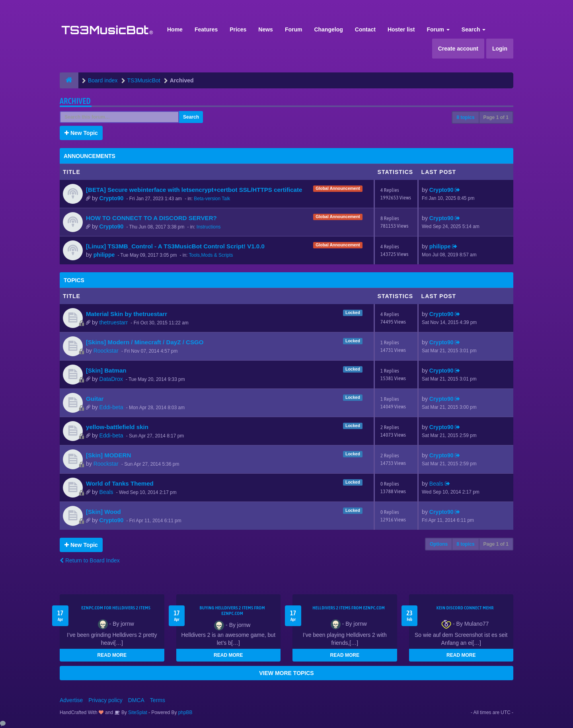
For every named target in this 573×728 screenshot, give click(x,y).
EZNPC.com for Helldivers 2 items (116, 608)
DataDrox (111, 379)
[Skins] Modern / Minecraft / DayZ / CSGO (145, 342)
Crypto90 (112, 198)
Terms (158, 700)
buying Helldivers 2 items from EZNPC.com (232, 611)
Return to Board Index (90, 560)
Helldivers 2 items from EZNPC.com (349, 608)
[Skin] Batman (106, 370)
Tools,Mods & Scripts (211, 255)
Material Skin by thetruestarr (127, 314)
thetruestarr (114, 322)
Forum (294, 29)
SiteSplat (137, 712)
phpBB (185, 712)
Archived (75, 101)
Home (175, 29)
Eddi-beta (111, 407)
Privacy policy (105, 700)
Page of (496, 117)
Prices (238, 29)
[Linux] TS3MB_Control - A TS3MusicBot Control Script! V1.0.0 (175, 246)
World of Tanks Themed (120, 483)
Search (474, 29)
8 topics (465, 117)
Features (206, 29)
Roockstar (106, 351)
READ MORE (112, 655)
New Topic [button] (81, 133)
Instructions (209, 227)
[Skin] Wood (103, 512)
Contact (365, 29)
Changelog (328, 29)
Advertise (71, 700)
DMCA (136, 700)
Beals (106, 492)
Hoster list (401, 29)
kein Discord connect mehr (465, 608)
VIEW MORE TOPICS (286, 673)
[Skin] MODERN (108, 455)
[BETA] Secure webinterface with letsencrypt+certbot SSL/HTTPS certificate (194, 190)
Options (439, 544)
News (266, 29)
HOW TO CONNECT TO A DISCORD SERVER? (151, 218)
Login (500, 49)
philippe (104, 255)
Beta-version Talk (212, 199)
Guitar (95, 399)
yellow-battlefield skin (117, 427)
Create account (458, 49)
